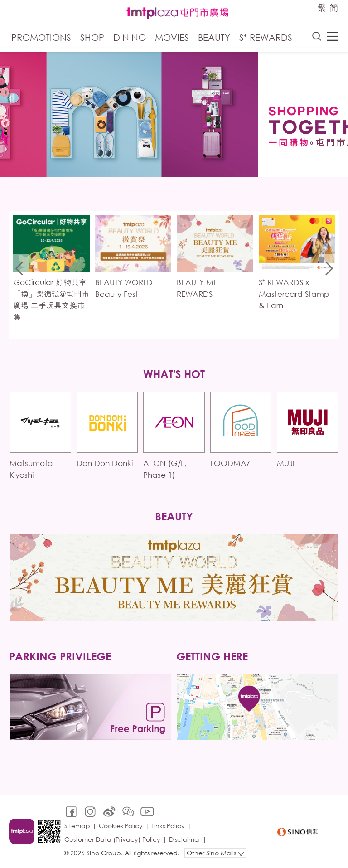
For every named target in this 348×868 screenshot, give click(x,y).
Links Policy (168, 826)
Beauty (214, 37)
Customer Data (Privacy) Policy (112, 839)
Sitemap (77, 826)
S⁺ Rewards (266, 37)
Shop (92, 37)
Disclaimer (185, 839)
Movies (172, 37)
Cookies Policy (121, 826)
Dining (130, 37)
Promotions (41, 37)
